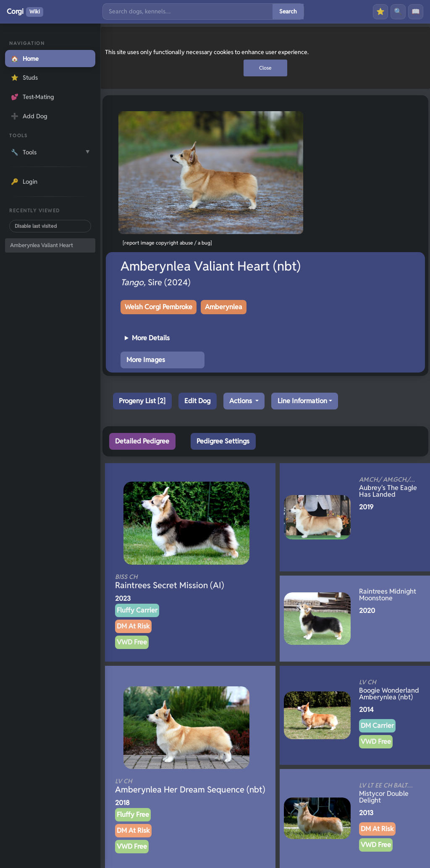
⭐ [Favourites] (380, 12)
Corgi (25, 12)
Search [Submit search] (288, 11)
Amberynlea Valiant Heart (42, 245)
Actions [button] (241, 401)
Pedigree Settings (223, 441)
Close (265, 68)
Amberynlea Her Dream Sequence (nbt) (190, 786)
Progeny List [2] (142, 401)
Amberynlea (224, 307)
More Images (146, 360)
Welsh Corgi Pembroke (159, 307)
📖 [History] (416, 12)
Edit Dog (197, 401)
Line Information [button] (302, 401)
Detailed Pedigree (142, 441)
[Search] (188, 12)
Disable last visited (36, 226)
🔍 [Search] (398, 12)
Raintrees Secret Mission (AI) (175, 582)
